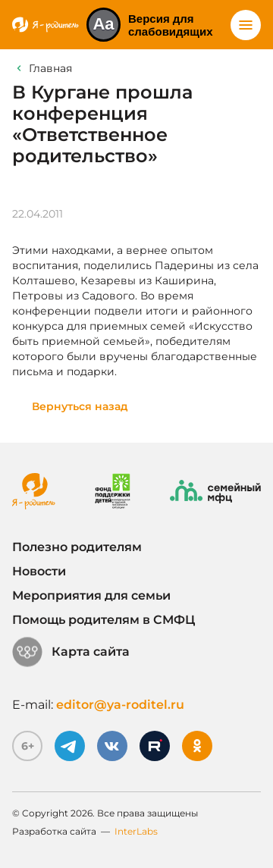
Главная (50, 68)
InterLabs (136, 831)
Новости (39, 571)
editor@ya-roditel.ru (120, 705)
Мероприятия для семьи (91, 595)
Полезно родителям (77, 547)
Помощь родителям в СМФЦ (104, 620)
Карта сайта (71, 652)
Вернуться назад (80, 406)
